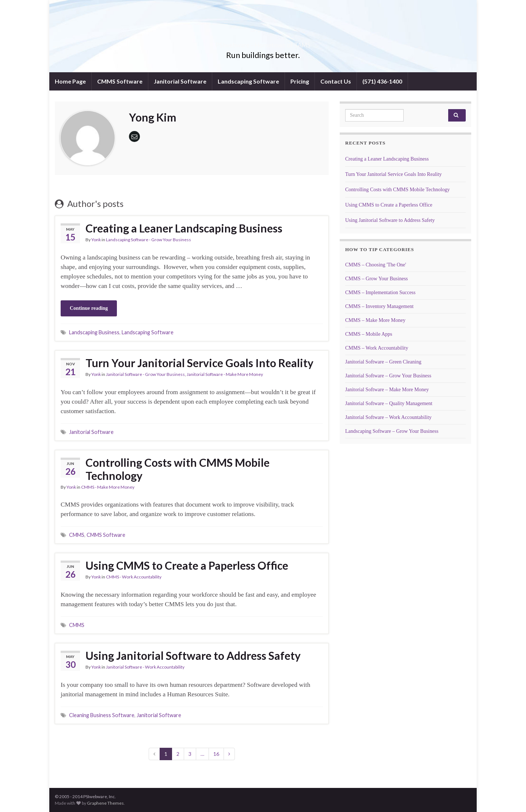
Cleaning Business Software (102, 715)
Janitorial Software (180, 81)
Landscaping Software (248, 81)
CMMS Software (120, 81)
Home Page (70, 81)
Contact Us (336, 81)
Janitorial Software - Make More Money (225, 374)
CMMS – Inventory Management (379, 306)
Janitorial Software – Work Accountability (388, 417)
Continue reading (89, 308)
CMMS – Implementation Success (380, 293)
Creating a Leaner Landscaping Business (184, 228)
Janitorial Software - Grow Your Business (145, 374)
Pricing (300, 81)
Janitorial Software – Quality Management (389, 403)
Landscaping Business (94, 332)
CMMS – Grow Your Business (377, 279)
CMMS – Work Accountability (377, 348)
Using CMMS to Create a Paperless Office (187, 565)
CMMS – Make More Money (375, 320)
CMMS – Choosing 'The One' (376, 265)
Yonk (96, 240)
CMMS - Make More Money (108, 487)
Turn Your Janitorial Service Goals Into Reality (199, 363)
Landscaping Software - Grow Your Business (148, 240)
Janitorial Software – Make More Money (387, 390)
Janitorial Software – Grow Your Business (388, 376)
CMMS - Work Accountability (134, 577)
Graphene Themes (105, 803)
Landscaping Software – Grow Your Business (392, 431)
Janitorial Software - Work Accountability (145, 667)
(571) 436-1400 (382, 81)
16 (216, 754)
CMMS (77, 535)
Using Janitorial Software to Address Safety (193, 655)
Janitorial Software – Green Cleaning (383, 362)
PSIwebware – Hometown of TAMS (263, 43)
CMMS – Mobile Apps (369, 334)
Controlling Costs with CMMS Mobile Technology (178, 469)
